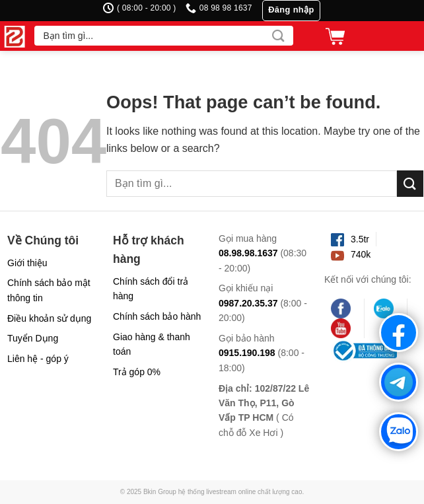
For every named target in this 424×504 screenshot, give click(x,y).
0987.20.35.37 (248, 303)
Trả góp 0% (137, 372)
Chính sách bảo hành (157, 316)
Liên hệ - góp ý (38, 359)
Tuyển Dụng (33, 338)
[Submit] (278, 36)
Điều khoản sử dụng (49, 318)
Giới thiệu (27, 263)
